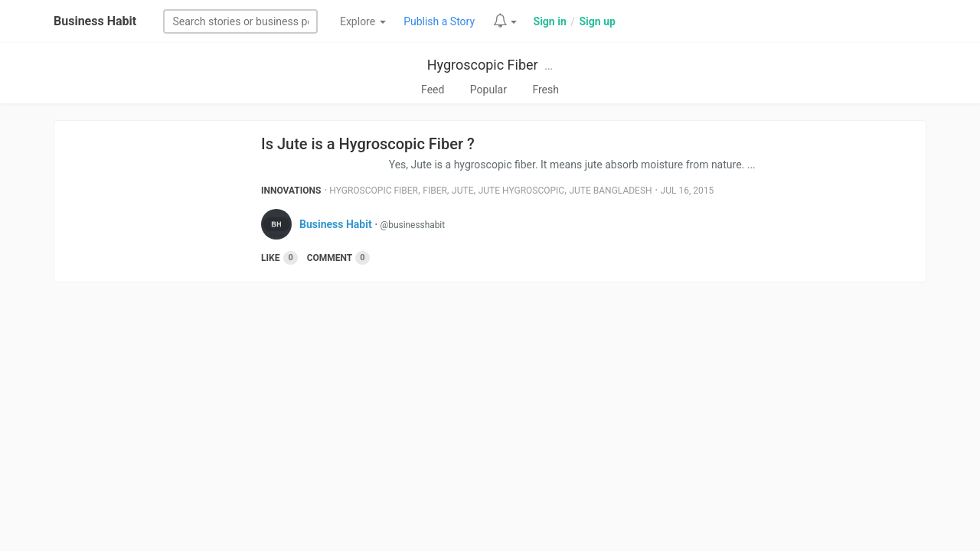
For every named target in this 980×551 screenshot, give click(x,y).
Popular (488, 90)
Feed (433, 90)
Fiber (435, 191)
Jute (462, 191)
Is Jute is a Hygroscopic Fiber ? (368, 144)
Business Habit (95, 21)
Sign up (597, 21)
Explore (363, 21)
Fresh (546, 90)
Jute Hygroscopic (521, 191)
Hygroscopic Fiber (483, 65)
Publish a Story (439, 21)
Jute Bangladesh (610, 191)
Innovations (291, 191)
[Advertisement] (490, 412)
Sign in (550, 21)
